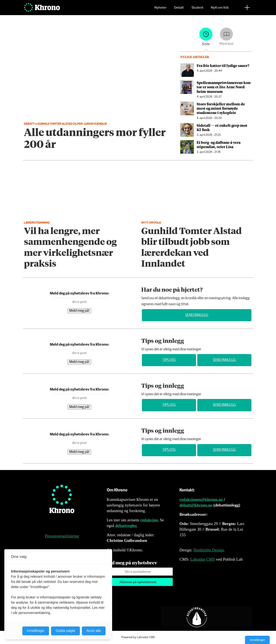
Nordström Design (208, 550)
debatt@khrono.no (196, 505)
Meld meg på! (79, 311)
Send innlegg (197, 315)
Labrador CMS (203, 559)
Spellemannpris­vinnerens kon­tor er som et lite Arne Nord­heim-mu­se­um (224, 87)
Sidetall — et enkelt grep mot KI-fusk (222, 127)
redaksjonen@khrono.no (201, 499)
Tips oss (169, 360)
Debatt (179, 10)
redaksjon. (150, 520)
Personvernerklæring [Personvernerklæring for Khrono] (62, 536)
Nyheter (160, 10)
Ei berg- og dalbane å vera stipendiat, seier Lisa (219, 144)
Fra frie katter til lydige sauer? (223, 65)
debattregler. (126, 526)
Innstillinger (257, 640)
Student (197, 10)
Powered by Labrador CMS (138, 637)
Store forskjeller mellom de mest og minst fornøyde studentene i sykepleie (221, 108)
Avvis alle (94, 631)
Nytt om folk (220, 10)
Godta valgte (65, 631)
